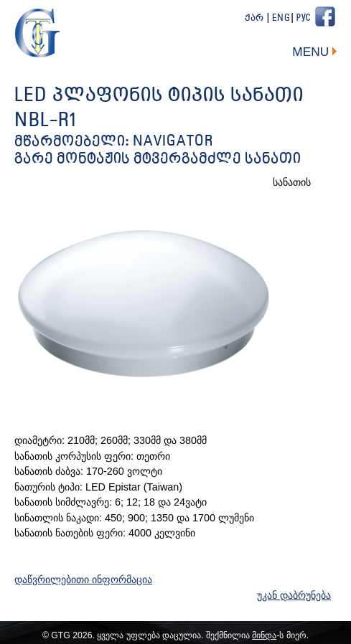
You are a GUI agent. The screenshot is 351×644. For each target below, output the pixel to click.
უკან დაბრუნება (294, 595)
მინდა (264, 635)
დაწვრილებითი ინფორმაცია (83, 579)
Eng (281, 18)
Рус (304, 18)
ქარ (254, 18)
